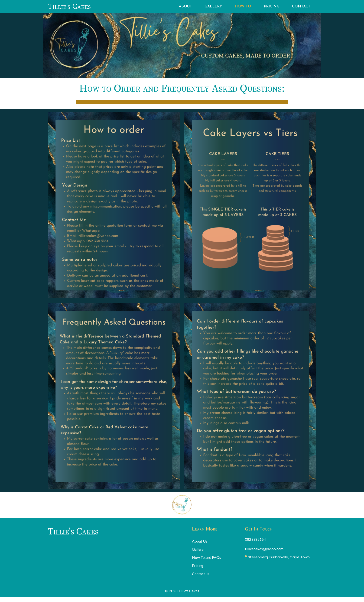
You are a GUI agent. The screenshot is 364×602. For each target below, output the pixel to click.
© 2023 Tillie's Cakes (182, 591)
